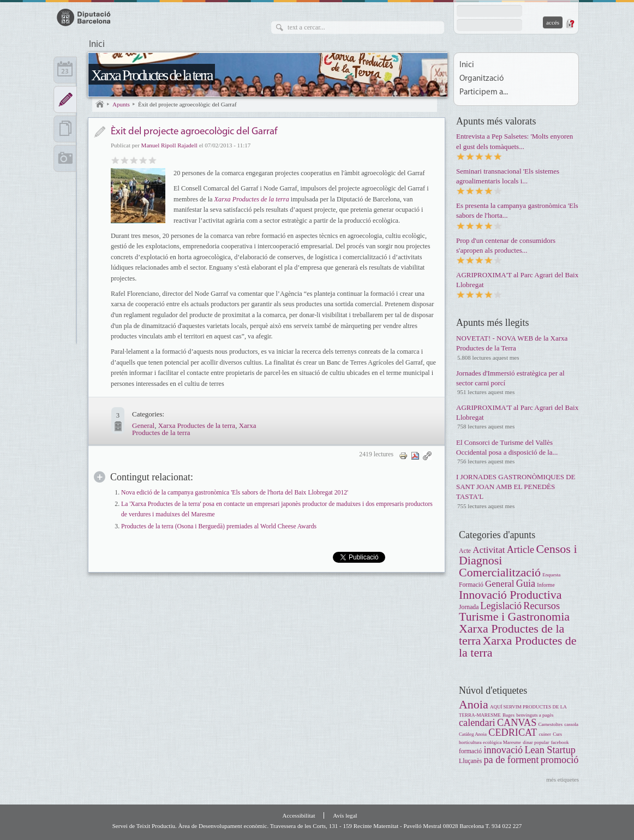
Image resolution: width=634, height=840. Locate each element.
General (143, 425)
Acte (465, 551)
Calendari (65, 70)
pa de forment (511, 760)
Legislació (501, 606)
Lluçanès (470, 761)
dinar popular (536, 742)
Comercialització (500, 572)
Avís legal (345, 815)
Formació (471, 585)
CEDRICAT (513, 732)
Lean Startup (550, 750)
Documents (65, 129)
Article (521, 550)
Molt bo (143, 160)
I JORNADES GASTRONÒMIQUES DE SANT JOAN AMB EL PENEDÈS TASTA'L (516, 487)
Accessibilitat (298, 815)
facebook (560, 742)
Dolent (115, 160)
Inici (97, 45)
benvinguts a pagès (535, 715)
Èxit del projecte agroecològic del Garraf (187, 104)
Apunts (121, 104)
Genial (152, 160)
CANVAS (517, 723)
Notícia (100, 132)
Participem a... (484, 93)
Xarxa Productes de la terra (152, 75)
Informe (546, 585)
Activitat (489, 550)
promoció (560, 760)
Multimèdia (65, 158)
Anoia (474, 704)
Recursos (542, 606)
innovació (503, 750)
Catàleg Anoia (473, 734)
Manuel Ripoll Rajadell (169, 145)
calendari (477, 723)
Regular (125, 160)
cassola (571, 724)
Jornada (469, 607)
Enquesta (551, 575)
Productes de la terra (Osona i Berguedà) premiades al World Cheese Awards (219, 526)
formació (470, 751)
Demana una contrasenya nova (570, 23)
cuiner (545, 734)
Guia (526, 583)
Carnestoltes (551, 724)
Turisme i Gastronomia (514, 616)
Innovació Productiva (510, 595)
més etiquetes (563, 779)
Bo (134, 160)
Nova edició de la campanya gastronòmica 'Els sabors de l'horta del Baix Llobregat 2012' (235, 493)
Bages (509, 715)
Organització (482, 79)
